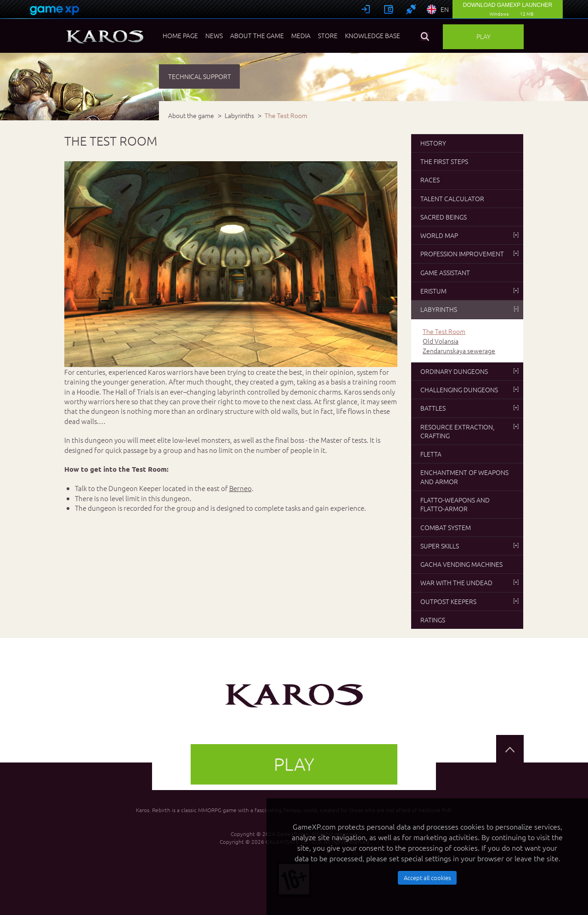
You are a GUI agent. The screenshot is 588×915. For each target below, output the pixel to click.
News (214, 35)
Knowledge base (373, 35)
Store (328, 35)
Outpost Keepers (469, 601)
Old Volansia (441, 341)
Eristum (469, 291)
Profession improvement (469, 254)
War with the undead (469, 582)
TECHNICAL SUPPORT (200, 76)
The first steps (444, 161)
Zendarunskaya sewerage (459, 351)
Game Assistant (445, 272)
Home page (180, 35)
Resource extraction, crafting (469, 431)
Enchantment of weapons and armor (464, 477)
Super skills (469, 546)
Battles (469, 408)
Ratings (433, 620)
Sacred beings (444, 217)
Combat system (446, 527)
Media (301, 35)
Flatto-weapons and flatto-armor (455, 504)
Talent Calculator (452, 198)
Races (430, 180)
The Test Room (444, 331)
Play (483, 36)
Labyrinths (469, 309)
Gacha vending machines (461, 564)
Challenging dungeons (469, 390)
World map (469, 235)
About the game (257, 35)
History (433, 143)
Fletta (431, 454)
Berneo (240, 488)
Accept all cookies (427, 878)
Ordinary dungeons (469, 371)
